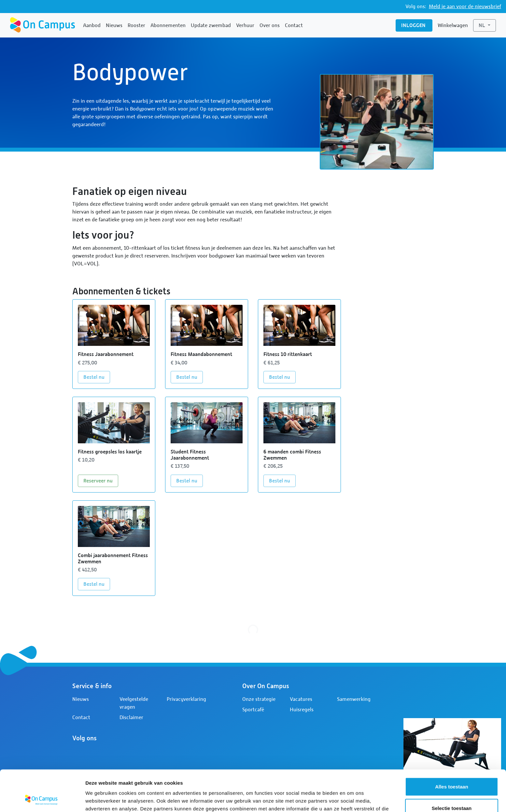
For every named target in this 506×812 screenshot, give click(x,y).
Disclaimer (131, 717)
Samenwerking (354, 699)
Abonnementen (168, 25)
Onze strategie (259, 699)
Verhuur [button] (245, 25)
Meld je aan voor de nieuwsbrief (465, 7)
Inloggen (414, 25)
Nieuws (114, 25)
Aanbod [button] (92, 25)
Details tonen (352, 799)
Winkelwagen (453, 25)
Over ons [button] (270, 25)
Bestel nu (97, 376)
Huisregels (302, 710)
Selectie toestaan (452, 769)
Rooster (136, 25)
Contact (294, 25)
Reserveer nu (101, 480)
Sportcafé (253, 710)
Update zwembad (211, 25)
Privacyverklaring (186, 699)
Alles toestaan (452, 748)
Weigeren (451, 791)
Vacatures (301, 699)
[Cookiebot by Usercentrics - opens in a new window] (42, 799)
